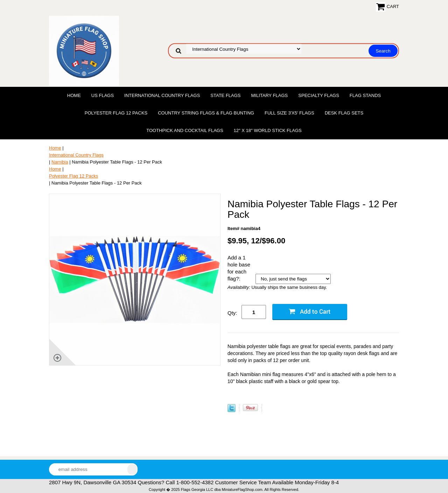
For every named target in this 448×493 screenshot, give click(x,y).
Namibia (60, 162)
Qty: (232, 313)
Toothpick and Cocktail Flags (185, 130)
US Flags (103, 95)
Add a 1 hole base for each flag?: (239, 268)
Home (74, 95)
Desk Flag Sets (344, 113)
